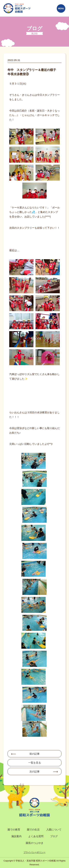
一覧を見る (35, 763)
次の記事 (34, 772)
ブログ (54, 836)
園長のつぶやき (35, 843)
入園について (54, 830)
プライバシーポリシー (34, 852)
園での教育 (14, 830)
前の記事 (34, 754)
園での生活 (33, 830)
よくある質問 (36, 836)
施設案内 (16, 836)
